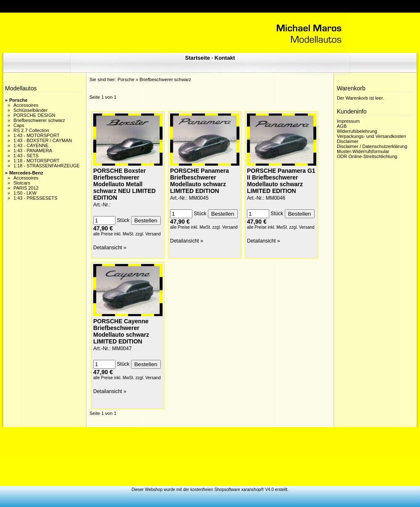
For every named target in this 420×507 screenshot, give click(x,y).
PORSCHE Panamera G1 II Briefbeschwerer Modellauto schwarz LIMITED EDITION (281, 181)
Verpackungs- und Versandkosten (371, 136)
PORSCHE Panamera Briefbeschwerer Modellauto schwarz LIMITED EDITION (199, 181)
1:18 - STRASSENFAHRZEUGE (47, 166)
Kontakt (225, 58)
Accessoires (26, 105)
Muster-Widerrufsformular (363, 151)
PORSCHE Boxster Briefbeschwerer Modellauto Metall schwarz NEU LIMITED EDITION (125, 184)
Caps (19, 125)
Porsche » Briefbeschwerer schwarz (154, 79)
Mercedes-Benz (26, 173)
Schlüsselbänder (30, 110)
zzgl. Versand (148, 234)
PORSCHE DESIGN (34, 115)
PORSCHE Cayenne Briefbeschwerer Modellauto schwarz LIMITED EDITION (121, 331)
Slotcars (22, 183)
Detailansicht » (110, 248)
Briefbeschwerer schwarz (39, 120)
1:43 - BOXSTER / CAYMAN (43, 140)
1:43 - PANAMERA (33, 151)
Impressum (348, 121)
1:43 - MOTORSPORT (37, 135)
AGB (342, 126)
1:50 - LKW (25, 193)
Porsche (18, 100)
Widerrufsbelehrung (357, 131)
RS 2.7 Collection (31, 130)
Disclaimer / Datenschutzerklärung (372, 146)
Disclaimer (348, 141)
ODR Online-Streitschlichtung (367, 156)
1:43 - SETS (26, 156)
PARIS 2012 (26, 188)
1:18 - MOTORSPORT (37, 161)
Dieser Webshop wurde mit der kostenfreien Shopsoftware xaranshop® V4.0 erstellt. (210, 490)
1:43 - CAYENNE (31, 145)
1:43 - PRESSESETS (35, 198)
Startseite (198, 58)
